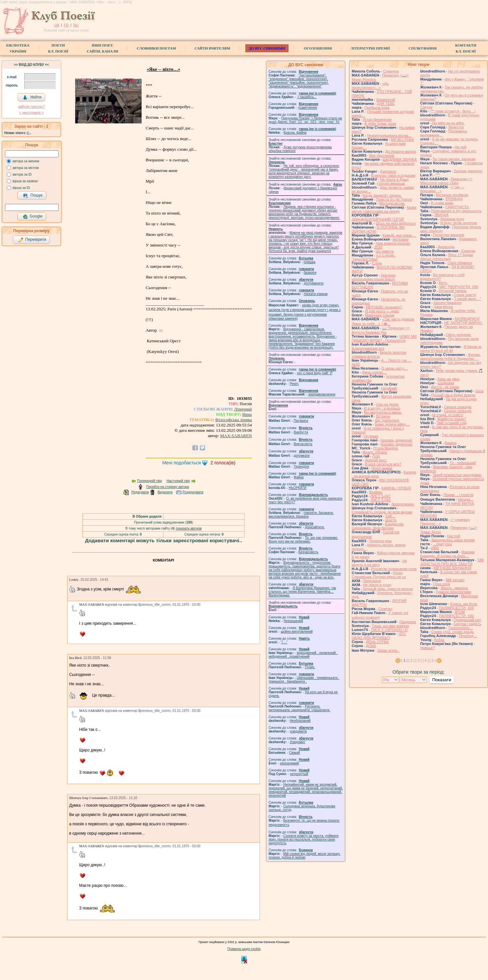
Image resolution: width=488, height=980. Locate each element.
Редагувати (140, 492)
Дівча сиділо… (374, 372)
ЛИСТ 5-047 (380, 496)
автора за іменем (26, 161)
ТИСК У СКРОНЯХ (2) (389, 630)
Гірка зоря (441, 584)
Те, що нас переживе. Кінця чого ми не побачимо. (303, 540)
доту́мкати (302, 456)
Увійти (32, 97)
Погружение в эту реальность (456, 211)
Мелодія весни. (392, 203)
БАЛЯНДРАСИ (467, 319)
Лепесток (456, 127)
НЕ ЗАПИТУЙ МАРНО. (463, 323)
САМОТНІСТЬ (457, 207)
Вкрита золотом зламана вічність (379, 354)
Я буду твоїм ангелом (458, 223)
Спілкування (423, 48)
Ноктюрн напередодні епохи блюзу (374, 277)
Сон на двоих (387, 404)
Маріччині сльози (380, 315)
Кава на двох (448, 379)
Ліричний (243, 409)
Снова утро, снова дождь (452, 632)
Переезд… (468, 636)
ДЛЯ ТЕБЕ (386, 103)
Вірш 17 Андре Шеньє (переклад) (447, 257)
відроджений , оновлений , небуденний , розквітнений (303, 655)
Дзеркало (388, 171)
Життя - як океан (445, 387)
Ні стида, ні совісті (448, 415)
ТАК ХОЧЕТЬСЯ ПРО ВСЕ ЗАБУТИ (452, 562)
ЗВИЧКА (441, 215)
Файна (299, 477)
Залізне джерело (468, 171)
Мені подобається (182, 463)
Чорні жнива (382, 468)
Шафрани (446, 383)
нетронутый (299, 774)
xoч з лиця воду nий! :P (315, 373)
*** (438, 175)
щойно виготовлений (297, 632)
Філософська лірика (233, 420)
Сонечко (385, 609)
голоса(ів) (223, 463)
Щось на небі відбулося (396, 223)
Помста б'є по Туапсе (394, 199)
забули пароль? (31, 106)
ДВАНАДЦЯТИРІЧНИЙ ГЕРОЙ (378, 219)
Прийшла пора (377, 107)
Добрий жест (376, 460)
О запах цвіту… (395, 368)
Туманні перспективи (454, 592)
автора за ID (22, 174)
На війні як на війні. (448, 123)
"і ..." (284, 642)
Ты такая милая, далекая (454, 159)
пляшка (310, 262)
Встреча (383, 416)
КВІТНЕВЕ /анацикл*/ (384, 307)
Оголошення (318, 48)
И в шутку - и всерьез (382, 408)
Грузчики (371, 436)
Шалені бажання (447, 303)
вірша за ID (21, 188)
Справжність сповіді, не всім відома (382, 512)
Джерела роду (452, 219)
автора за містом (26, 168)
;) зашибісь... (307, 97)
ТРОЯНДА (454, 199)
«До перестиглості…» (370, 85)
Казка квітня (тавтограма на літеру (384, 209)
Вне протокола (381, 155)
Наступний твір (178, 481)
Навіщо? (427, 648)
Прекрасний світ (468, 620)
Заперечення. (403, 504)
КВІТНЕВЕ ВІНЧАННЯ (452, 568)
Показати (442, 680)
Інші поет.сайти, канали (102, 48)
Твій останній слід (452, 423)
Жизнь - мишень (454, 588)
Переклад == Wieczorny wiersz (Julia (446, 181)
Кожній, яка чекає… (399, 235)
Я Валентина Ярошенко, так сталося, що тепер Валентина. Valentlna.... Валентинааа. (302, 592)
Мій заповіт (455, 580)
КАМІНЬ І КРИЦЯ (396, 488)
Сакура (426, 107)
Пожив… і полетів (458, 495)
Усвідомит (297, 742)
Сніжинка (391, 71)
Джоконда (446, 247)
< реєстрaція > (31, 112)
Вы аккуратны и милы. (383, 412)
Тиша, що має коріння (390, 626)
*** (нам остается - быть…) (453, 111)
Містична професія (452, 195)
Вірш (247, 414)
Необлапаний (300, 721)
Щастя (391, 520)
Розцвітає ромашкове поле (394, 569)
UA (57, 25)
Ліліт (376, 456)
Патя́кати (301, 421)
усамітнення (308, 108)
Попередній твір (150, 481)
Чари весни (443, 307)
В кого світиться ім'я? (383, 464)
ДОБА (371, 646)
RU (76, 25)
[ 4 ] (426, 660)
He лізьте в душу (377, 585)
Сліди (377, 263)
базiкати (310, 273)
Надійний (389, 388)
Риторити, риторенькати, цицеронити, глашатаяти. (300, 708)
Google (33, 217)
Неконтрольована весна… (390, 135)
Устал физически (377, 119)
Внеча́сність (303, 444)
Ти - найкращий (463, 463)
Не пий (461, 147)
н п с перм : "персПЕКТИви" (374, 257)
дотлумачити (314, 283)
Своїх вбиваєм (460, 263)
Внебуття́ (301, 432)
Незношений (293, 621)
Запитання (372, 581)
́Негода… (466, 499)
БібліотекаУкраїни (18, 48)
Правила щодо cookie (244, 949)
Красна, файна (295, 133)
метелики (401, 239)
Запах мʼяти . (388, 650)
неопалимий (289, 763)
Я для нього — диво (382, 311)
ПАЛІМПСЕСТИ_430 (456, 616)
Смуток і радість (468, 624)
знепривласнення (322, 394)
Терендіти (302, 467)
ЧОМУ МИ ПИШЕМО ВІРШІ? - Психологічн (384, 338)
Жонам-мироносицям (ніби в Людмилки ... (451, 357)
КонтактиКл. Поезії (466, 48)
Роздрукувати (193, 492)
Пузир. (310, 667)
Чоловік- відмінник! (396, 440)
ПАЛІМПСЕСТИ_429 (456, 608)
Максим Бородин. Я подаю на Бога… (447, 554)
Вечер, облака (375, 452)
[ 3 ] (419, 660)
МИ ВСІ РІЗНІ (402, 139)
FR (66, 25)
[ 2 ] (412, 660)
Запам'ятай (386, 99)
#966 (435, 548)
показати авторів (189, 528)
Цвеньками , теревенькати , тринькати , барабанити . (304, 680)
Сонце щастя (465, 295)
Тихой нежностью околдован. (457, 475)
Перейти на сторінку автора (168, 487)
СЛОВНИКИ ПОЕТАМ (157, 48)
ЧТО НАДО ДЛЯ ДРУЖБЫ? (379, 636)
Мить (443, 283)
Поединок (408, 622)
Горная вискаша (391, 183)
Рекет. (294, 384)
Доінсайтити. (315, 527)
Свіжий (295, 753)
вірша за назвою (25, 181)
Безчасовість (308, 552)
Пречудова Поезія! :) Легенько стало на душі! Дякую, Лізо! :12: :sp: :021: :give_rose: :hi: (305, 120)
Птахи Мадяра (386, 448)
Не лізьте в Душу (394, 179)
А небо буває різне (380, 123)
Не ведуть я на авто (379, 563)
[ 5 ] (432, 660)
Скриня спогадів (458, 407)
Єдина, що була (464, 604)
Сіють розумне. (459, 335)
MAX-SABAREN (236, 436)
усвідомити (298, 731)
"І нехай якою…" (468, 299)
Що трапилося (387, 420)
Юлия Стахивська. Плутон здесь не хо (379, 575)
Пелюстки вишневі (448, 235)
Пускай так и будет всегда (453, 395)
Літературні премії (370, 48)
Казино (450, 443)
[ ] (405, 660)
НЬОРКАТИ (298, 488)
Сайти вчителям (212, 48)
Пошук (33, 196)
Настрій (454, 536)
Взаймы (376, 492)
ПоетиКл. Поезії (58, 48)
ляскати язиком (316, 294)
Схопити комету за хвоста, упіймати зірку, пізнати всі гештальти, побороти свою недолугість (304, 839)
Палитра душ (380, 541)
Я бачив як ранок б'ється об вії (451, 349)
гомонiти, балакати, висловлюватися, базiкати (301, 515)
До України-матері (401, 151)
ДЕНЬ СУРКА (377, 642)
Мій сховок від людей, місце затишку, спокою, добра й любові (305, 856)
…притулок (442, 544)
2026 (378, 247)
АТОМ (460, 612)
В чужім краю (442, 203)
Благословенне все (368, 348)
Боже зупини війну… (392, 424)
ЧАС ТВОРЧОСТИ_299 (458, 287)
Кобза (439, 640)
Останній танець (452, 291)
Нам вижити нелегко (393, 243)
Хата (479, 391)
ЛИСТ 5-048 (380, 500)
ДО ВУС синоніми (267, 48)
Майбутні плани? (452, 419)
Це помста (384, 251)
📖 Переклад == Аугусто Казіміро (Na (381, 330)
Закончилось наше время (453, 540)
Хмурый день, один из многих (388, 589)
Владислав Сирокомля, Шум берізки (378, 526)
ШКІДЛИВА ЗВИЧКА (400, 159)
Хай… (390, 516)
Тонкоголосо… (460, 628)
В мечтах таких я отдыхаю (393, 175)
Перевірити (32, 240)
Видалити (165, 492)
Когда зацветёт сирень (382, 195)
